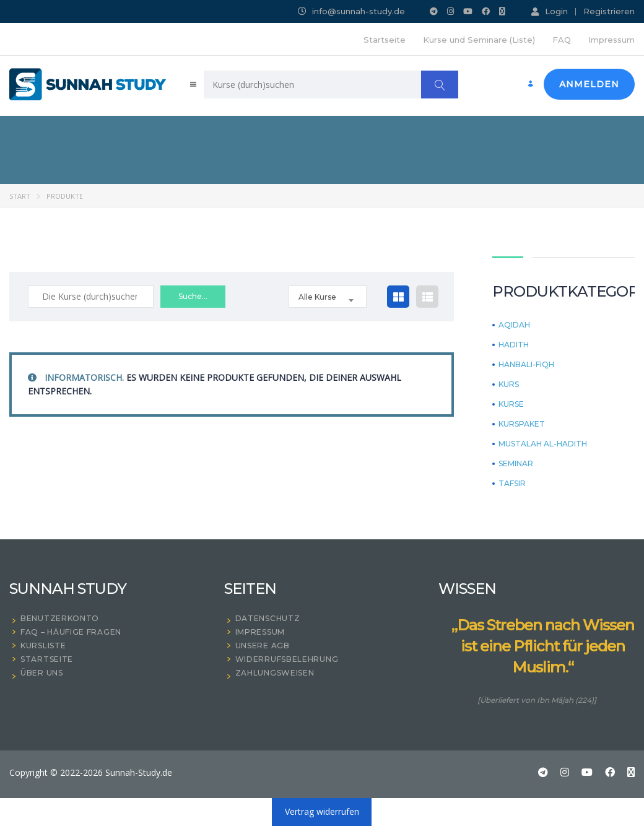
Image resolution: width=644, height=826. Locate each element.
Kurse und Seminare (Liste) (479, 40)
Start (20, 196)
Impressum (611, 40)
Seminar (516, 464)
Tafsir (512, 484)
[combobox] (328, 297)
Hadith (514, 345)
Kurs (509, 385)
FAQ (562, 40)
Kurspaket (522, 424)
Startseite (385, 40)
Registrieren (609, 11)
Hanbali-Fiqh (526, 365)
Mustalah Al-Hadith (543, 444)
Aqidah (514, 325)
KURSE (511, 404)
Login (550, 11)
